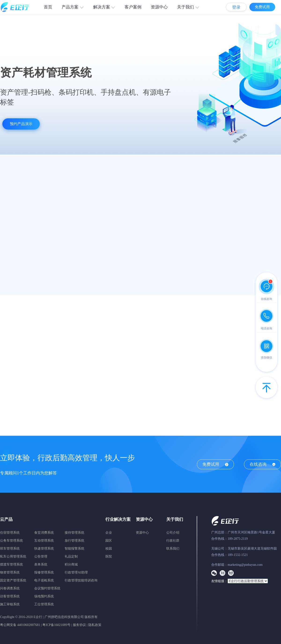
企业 (109, 533)
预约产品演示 (21, 124)
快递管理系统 (44, 549)
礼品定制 (71, 557)
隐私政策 (95, 625)
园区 (109, 541)
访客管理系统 (10, 596)
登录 (236, 7)
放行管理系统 (74, 541)
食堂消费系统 (44, 533)
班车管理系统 (10, 549)
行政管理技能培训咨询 (81, 580)
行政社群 (173, 541)
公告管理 (41, 557)
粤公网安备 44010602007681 (20, 625)
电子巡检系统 (44, 580)
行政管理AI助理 (76, 572)
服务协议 (79, 625)
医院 (109, 557)
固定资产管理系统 (13, 580)
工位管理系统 (44, 604)
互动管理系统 (44, 541)
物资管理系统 (10, 572)
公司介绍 (173, 533)
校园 (109, 549)
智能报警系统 (74, 549)
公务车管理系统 (11, 541)
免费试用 (262, 7)
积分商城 (71, 564)
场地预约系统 (44, 596)
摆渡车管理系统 (11, 564)
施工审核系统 (10, 604)
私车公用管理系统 (13, 557)
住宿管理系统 (10, 533)
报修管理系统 (44, 572)
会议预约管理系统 (47, 588)
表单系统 (41, 564)
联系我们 (173, 549)
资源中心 (159, 7)
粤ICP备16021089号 (56, 625)
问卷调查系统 (10, 588)
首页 (48, 7)
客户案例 (133, 7)
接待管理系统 (74, 533)
